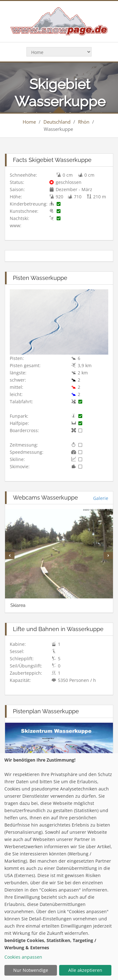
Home (29, 122)
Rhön (84, 122)
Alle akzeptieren (85, 970)
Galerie (101, 498)
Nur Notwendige (31, 970)
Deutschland (57, 122)
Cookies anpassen (23, 957)
